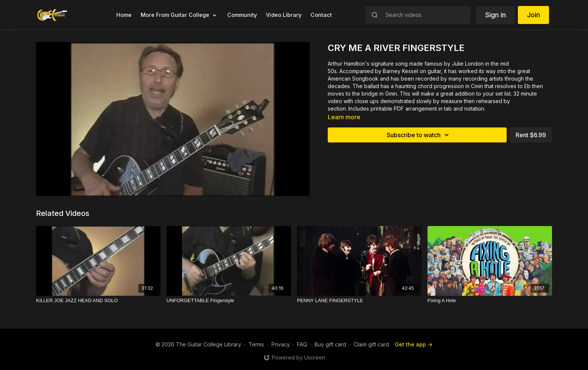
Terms (256, 344)
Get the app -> (414, 344)
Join (533, 15)
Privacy (281, 344)
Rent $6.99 (531, 135)
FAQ (302, 344)
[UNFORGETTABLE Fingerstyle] (229, 301)
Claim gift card (371, 344)
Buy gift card (330, 344)
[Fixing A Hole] (490, 301)
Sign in (496, 15)
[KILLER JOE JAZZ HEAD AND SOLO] (98, 301)
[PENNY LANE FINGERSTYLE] (359, 301)
